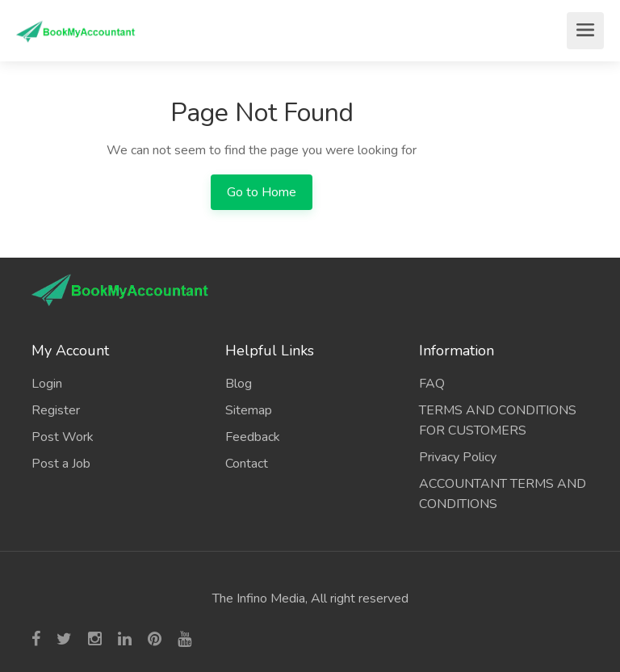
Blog (239, 384)
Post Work (63, 437)
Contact (247, 464)
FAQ (432, 384)
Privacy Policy (458, 457)
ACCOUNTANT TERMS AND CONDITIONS (503, 494)
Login (47, 384)
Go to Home (262, 192)
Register (56, 410)
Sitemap (249, 410)
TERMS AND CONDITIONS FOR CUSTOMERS (498, 420)
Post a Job (61, 464)
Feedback (253, 437)
